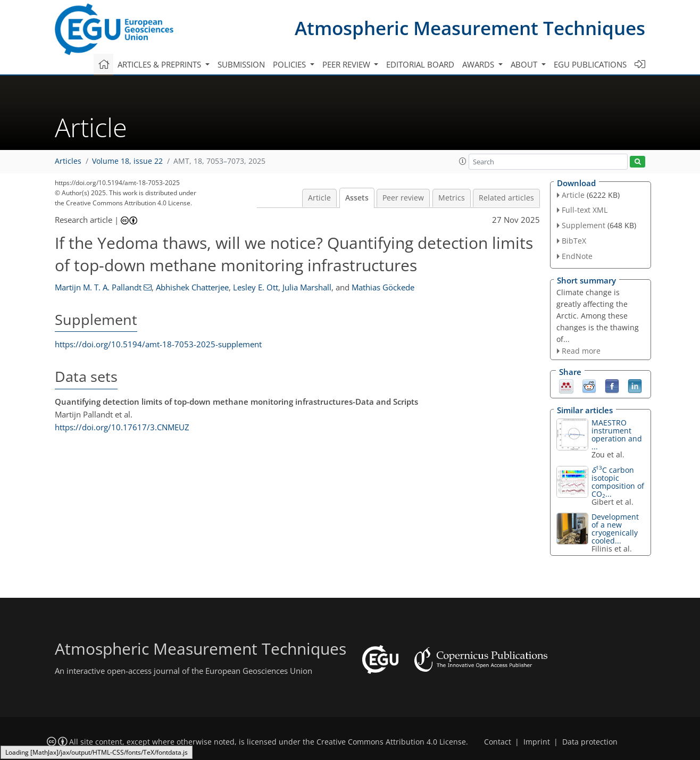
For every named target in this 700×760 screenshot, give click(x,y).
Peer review (403, 198)
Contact (498, 742)
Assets (357, 198)
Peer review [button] (347, 64)
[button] (463, 161)
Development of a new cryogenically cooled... (615, 529)
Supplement (584, 225)
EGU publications (590, 64)
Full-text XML (585, 210)
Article (319, 198)
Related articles (506, 198)
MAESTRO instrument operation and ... (617, 435)
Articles (68, 161)
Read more (581, 351)
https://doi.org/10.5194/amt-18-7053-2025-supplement (158, 344)
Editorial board (420, 64)
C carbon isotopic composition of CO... (618, 482)
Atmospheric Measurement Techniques (470, 28)
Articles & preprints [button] (160, 64)
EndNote (577, 256)
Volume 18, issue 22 (127, 161)
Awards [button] (479, 64)
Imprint (537, 742)
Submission (241, 64)
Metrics (452, 198)
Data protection (590, 742)
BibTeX (574, 241)
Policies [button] (290, 64)
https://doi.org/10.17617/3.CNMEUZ (122, 427)
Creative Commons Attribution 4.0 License (391, 742)
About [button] (525, 64)
